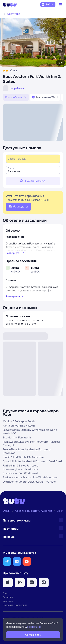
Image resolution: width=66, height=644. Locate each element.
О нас (6, 593)
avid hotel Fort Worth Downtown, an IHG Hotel (29, 482)
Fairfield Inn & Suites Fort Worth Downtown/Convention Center (21, 467)
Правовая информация (15, 605)
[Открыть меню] (61, 5)
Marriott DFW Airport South (19, 421)
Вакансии (8, 597)
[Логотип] (10, 5)
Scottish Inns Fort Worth (17, 437)
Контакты (8, 601)
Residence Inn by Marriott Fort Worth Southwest (31, 477)
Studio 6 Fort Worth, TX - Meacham (23, 457)
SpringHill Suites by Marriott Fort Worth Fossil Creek (33, 461)
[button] (7, 561)
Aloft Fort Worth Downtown (19, 426)
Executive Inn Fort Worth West (20, 473)
